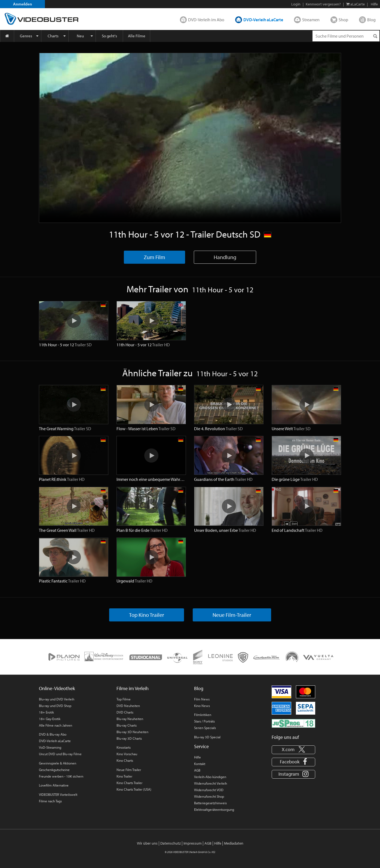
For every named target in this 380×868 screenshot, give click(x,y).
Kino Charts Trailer (129, 783)
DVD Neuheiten (128, 706)
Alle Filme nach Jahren (56, 725)
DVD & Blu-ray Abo (53, 734)
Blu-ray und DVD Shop (55, 706)
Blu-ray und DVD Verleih (57, 699)
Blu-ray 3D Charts (129, 738)
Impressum (193, 843)
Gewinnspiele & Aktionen (58, 763)
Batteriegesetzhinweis (210, 803)
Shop (343, 20)
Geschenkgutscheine (54, 770)
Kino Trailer (124, 776)
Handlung (225, 257)
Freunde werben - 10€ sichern (61, 776)
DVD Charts (125, 712)
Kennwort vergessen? (323, 4)
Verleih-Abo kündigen (210, 777)
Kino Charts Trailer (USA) (134, 789)
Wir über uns (147, 843)
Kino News (202, 706)
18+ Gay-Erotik (50, 719)
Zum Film (154, 257)
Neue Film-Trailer (232, 615)
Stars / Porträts (204, 721)
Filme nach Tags (50, 801)
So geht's (109, 36)
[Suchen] (375, 36)
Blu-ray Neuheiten (130, 719)
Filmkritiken (203, 715)
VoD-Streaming (50, 747)
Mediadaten (234, 843)
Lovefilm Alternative (54, 785)
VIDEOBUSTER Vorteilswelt (58, 794)
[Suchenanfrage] (346, 36)
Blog (371, 20)
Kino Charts (125, 760)
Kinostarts (124, 747)
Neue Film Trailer (129, 770)
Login (296, 4)
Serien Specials (205, 728)
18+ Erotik (46, 712)
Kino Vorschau (127, 754)
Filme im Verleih (133, 688)
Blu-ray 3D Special (207, 737)
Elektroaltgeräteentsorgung (214, 809)
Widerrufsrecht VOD (209, 790)
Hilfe (197, 757)
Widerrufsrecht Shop (209, 796)
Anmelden (23, 4)
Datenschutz (171, 843)
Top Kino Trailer (147, 615)
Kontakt (200, 764)
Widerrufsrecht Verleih (211, 783)
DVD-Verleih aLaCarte (263, 20)
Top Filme (124, 699)
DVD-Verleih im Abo (206, 20)
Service (201, 746)
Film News (202, 699)
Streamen (311, 20)
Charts (53, 36)
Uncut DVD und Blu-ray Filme (60, 754)
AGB (197, 770)
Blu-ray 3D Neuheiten (132, 732)
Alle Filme (137, 36)
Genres (26, 36)
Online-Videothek (57, 688)
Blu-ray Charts (127, 725)
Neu (80, 36)
